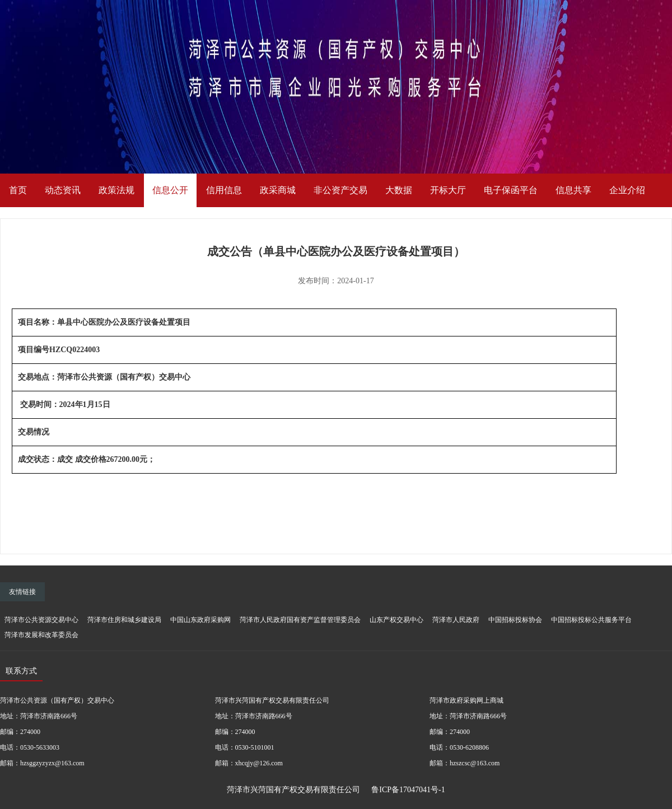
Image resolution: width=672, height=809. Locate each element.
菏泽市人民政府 (456, 620)
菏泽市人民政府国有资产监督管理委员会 (300, 620)
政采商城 (278, 190)
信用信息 (224, 190)
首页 (18, 190)
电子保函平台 (511, 190)
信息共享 (573, 190)
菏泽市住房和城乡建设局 (124, 620)
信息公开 (170, 190)
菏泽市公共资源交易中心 (41, 620)
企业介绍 (627, 190)
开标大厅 (448, 190)
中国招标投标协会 (515, 620)
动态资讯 (63, 190)
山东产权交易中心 (396, 620)
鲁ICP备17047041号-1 (408, 790)
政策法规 (116, 190)
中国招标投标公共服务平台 (591, 620)
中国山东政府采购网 (200, 620)
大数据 (399, 190)
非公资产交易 (340, 190)
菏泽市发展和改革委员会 (41, 635)
